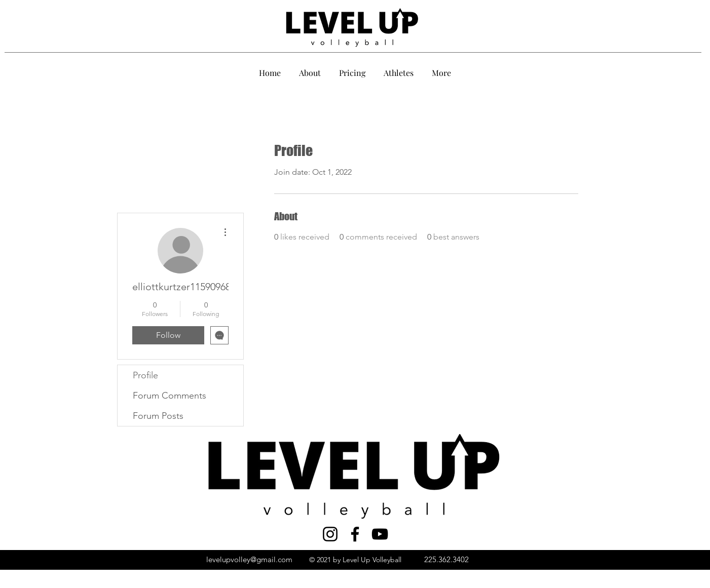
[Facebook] (355, 534)
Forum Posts (158, 416)
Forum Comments (170, 396)
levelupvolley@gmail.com (249, 559)
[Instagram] (330, 534)
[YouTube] (380, 534)
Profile (145, 375)
